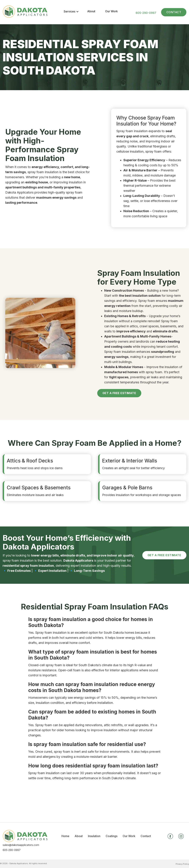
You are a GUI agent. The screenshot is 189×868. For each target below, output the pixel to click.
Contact (174, 12)
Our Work (111, 11)
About (91, 11)
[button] (71, 12)
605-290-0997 (146, 13)
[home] (25, 12)
